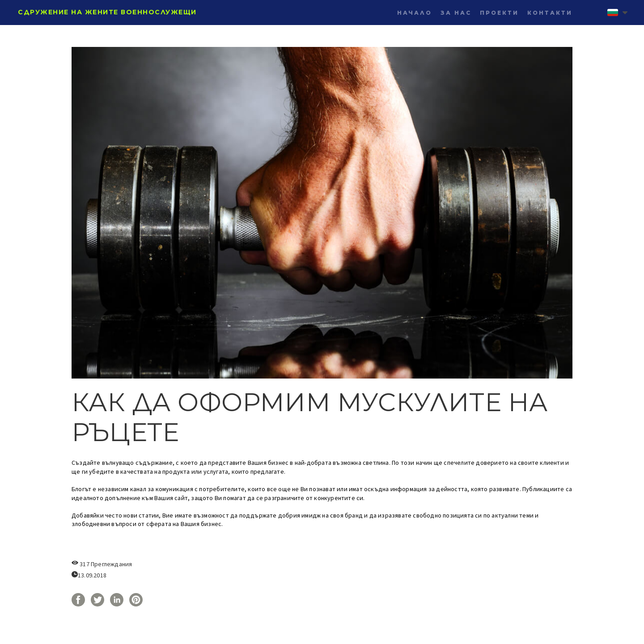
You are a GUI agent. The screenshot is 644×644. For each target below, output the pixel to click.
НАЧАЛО (415, 13)
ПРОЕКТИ (499, 13)
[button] (617, 13)
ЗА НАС (456, 13)
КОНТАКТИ (550, 13)
